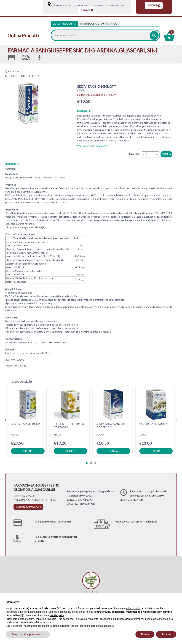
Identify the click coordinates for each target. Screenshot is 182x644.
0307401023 (85, 496)
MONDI (10, 76)
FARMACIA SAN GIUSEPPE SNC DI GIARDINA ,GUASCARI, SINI (88, 5)
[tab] (99, 24)
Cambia (87, 10)
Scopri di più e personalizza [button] (28, 634)
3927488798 (85, 500)
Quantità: (134, 154)
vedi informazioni (28, 507)
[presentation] (6, 420)
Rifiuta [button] (145, 634)
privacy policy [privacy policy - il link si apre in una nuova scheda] (134, 608)
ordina (166, 154)
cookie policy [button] (57, 615)
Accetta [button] (166, 634)
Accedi (154, 5)
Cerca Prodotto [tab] (64, 24)
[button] (87, 463)
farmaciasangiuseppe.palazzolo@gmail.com (90, 491)
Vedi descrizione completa (93, 146)
